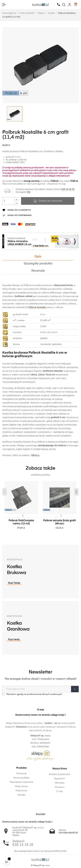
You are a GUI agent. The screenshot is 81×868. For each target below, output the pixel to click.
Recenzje (38, 271)
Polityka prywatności (60, 802)
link (29, 192)
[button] (49, 640)
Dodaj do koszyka (48, 201)
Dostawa (60, 815)
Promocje (21, 796)
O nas (60, 819)
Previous (5, 492)
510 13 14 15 (68, 189)
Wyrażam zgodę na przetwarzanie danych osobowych (32, 694)
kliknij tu (35, 455)
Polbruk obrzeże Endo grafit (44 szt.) (60, 522)
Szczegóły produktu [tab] (38, 264)
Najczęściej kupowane (21, 804)
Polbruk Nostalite (38, 307)
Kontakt (21, 817)
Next (76, 492)
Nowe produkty (21, 800)
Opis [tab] (38, 257)
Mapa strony (21, 808)
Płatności (60, 811)
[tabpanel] (21, 508)
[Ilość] (8, 201)
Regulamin (60, 806)
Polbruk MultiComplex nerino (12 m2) (21, 522)
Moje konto (21, 813)
